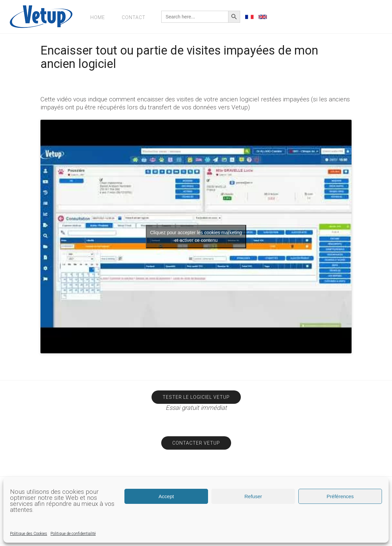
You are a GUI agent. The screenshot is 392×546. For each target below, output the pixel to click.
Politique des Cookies (29, 534)
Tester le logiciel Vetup (196, 397)
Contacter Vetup (196, 443)
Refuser (253, 496)
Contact (134, 17)
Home (98, 17)
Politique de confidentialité (73, 534)
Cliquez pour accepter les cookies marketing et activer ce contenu (196, 236)
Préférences (340, 496)
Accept (166, 496)
